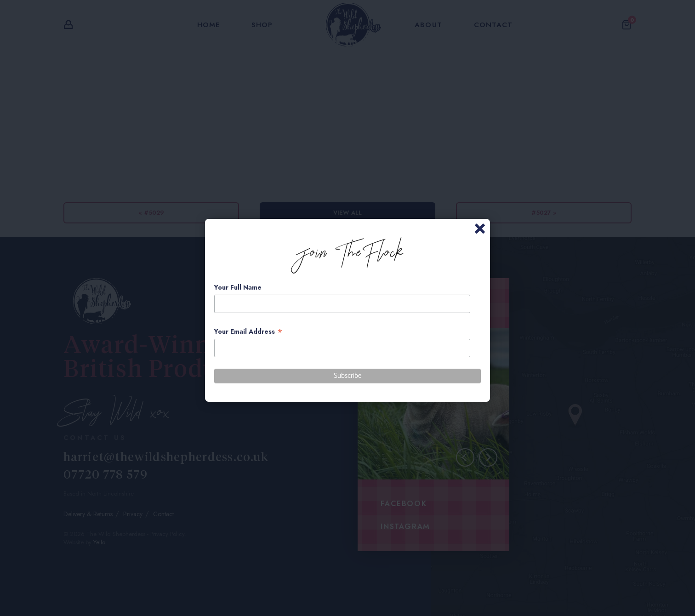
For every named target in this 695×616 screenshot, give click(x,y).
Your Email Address (248, 332)
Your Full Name (238, 287)
